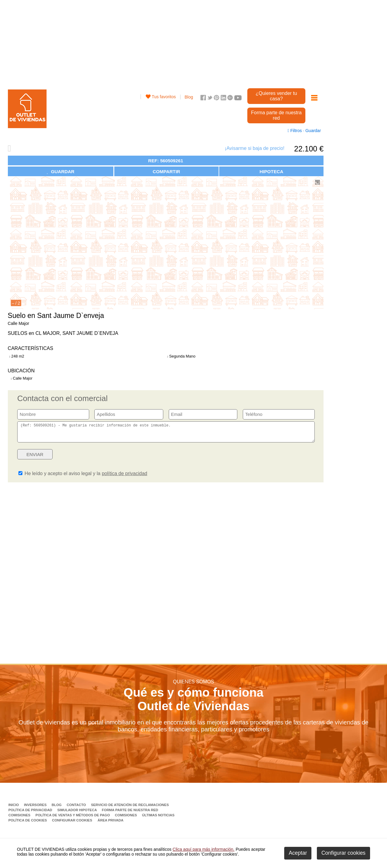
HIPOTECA (271, 172)
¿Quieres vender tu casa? (276, 96)
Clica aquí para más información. (204, 849)
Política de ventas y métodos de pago (73, 819)
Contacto (77, 808)
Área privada (111, 824)
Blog (189, 97)
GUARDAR (61, 172)
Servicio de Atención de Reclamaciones (130, 808)
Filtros (295, 131)
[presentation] (268, 460)
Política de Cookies (28, 824)
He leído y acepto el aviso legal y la (83, 477)
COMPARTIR (166, 172)
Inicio (14, 808)
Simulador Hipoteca (77, 814)
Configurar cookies (72, 824)
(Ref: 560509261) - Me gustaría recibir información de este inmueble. (166, 434)
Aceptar (298, 853)
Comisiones (20, 819)
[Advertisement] (166, 42)
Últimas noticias (158, 819)
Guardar (312, 131)
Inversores (36, 808)
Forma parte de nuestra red (276, 115)
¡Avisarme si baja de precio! (255, 148)
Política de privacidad (31, 814)
